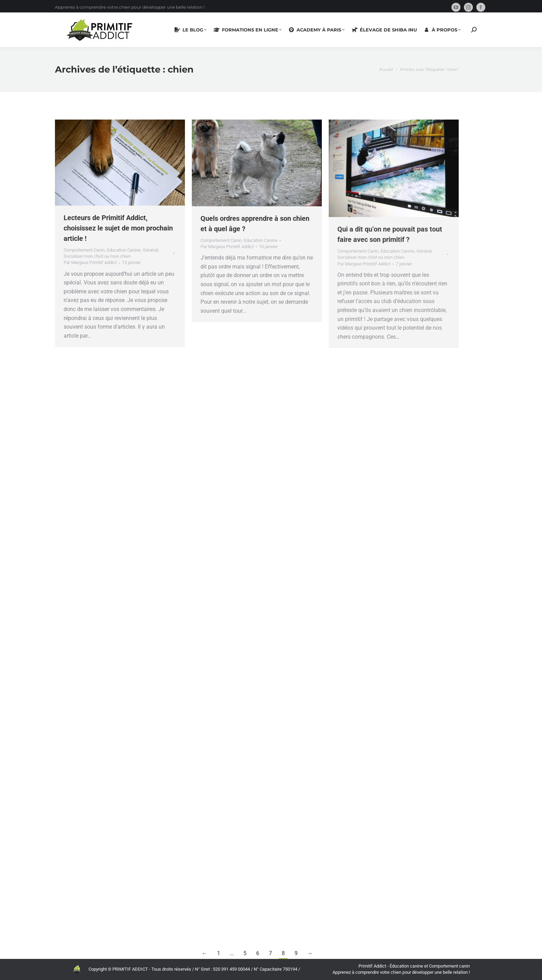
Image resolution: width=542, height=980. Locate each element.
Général (150, 250)
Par (90, 262)
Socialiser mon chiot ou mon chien (97, 256)
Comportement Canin (84, 250)
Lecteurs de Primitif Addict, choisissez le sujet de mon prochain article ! (118, 228)
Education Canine (124, 250)
